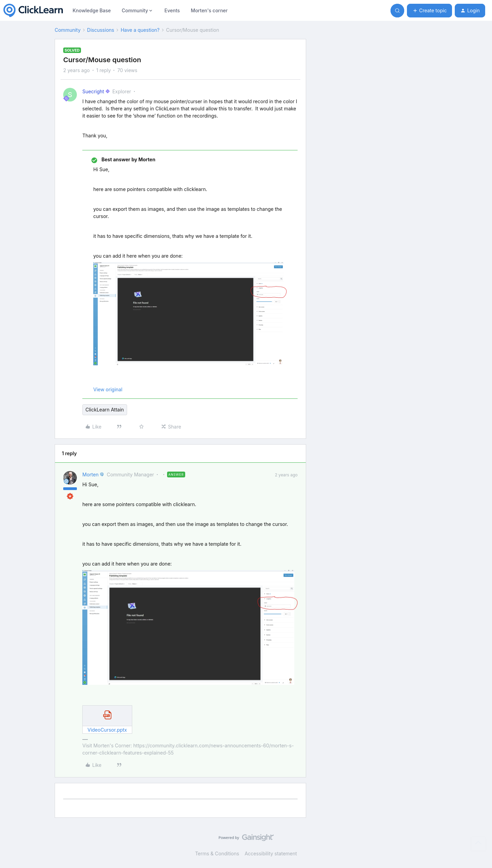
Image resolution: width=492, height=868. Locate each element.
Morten (90, 474)
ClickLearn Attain (105, 410)
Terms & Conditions (217, 853)
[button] (430, 11)
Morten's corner (209, 10)
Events (172, 10)
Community (68, 30)
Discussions (101, 30)
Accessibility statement (271, 853)
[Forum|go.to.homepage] (33, 11)
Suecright (93, 91)
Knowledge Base (92, 10)
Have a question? (140, 30)
